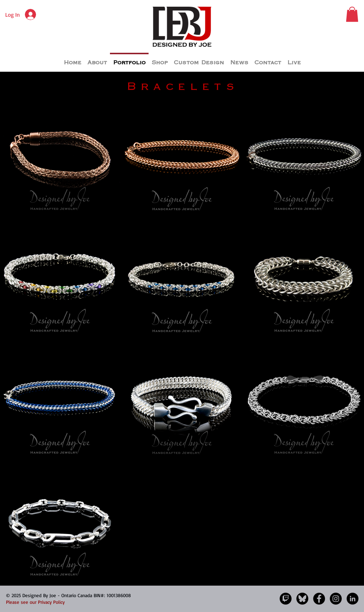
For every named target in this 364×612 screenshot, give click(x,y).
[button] (352, 14)
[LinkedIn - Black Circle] (352, 599)
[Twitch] (286, 599)
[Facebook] (319, 599)
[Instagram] (336, 599)
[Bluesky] (302, 599)
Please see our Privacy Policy (35, 602)
